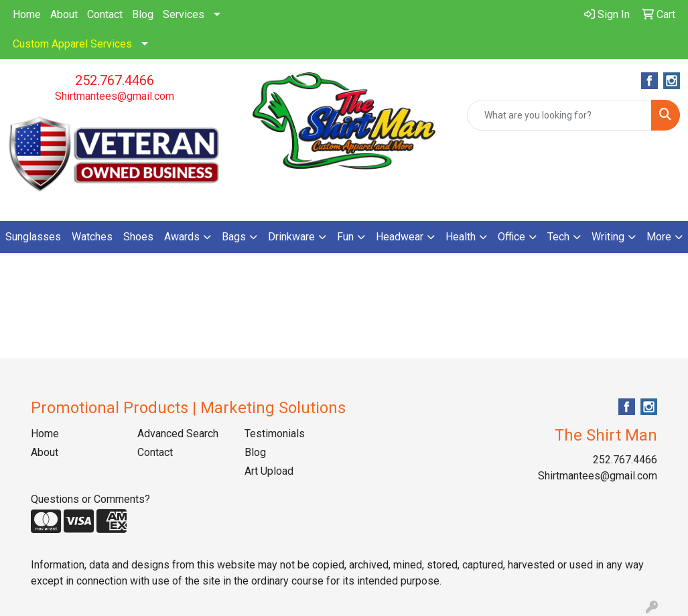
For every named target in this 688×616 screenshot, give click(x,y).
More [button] (659, 237)
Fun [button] (345, 237)
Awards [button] (182, 237)
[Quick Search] (559, 115)
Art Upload (269, 471)
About (64, 14)
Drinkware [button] (291, 237)
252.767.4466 (115, 80)
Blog (143, 14)
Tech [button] (558, 237)
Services (184, 14)
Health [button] (461, 237)
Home (27, 14)
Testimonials (275, 434)
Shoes (138, 237)
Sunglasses (33, 237)
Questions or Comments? (90, 499)
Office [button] (511, 237)
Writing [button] (608, 237)
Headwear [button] (400, 237)
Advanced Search (178, 434)
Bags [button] (234, 237)
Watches (92, 237)
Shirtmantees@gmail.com (115, 96)
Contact (105, 14)
